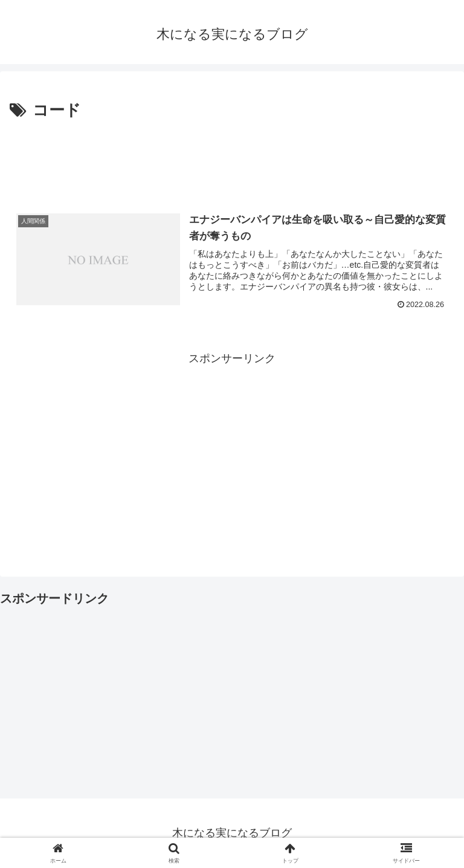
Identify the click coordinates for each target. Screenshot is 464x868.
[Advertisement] (232, 158)
